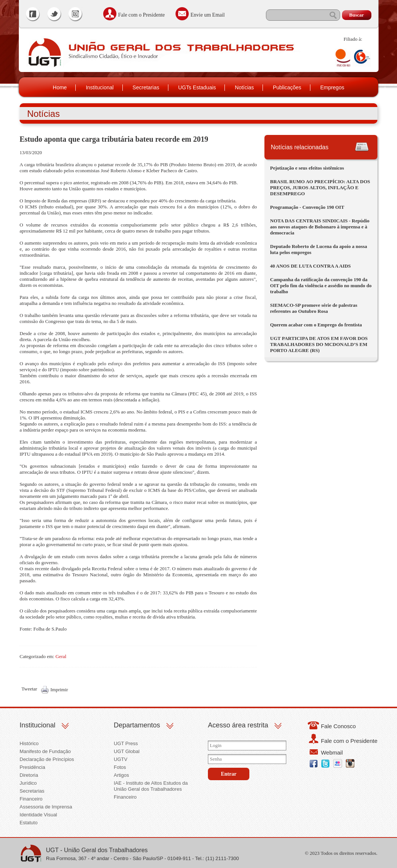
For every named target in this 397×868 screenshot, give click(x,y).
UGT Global (127, 751)
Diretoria (29, 775)
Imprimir (59, 690)
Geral (61, 656)
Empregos (332, 87)
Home (60, 87)
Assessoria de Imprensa (46, 807)
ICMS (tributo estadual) (49, 207)
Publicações (287, 87)
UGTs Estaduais (197, 87)
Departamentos (137, 725)
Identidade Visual (38, 815)
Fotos (120, 767)
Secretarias (146, 87)
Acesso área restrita (238, 725)
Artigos (121, 775)
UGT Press (126, 743)
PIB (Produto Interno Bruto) (188, 165)
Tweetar (29, 689)
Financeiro (31, 799)
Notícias (245, 87)
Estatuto (29, 823)
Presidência (32, 767)
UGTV (121, 759)
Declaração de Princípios (47, 759)
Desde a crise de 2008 (42, 333)
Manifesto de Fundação (45, 751)
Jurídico (28, 783)
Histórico (29, 743)
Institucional (100, 87)
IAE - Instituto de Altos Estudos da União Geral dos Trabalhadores (151, 786)
